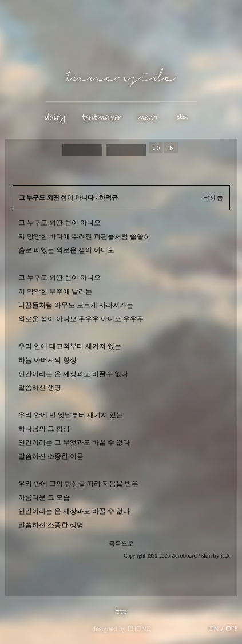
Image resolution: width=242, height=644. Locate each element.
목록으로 (121, 544)
